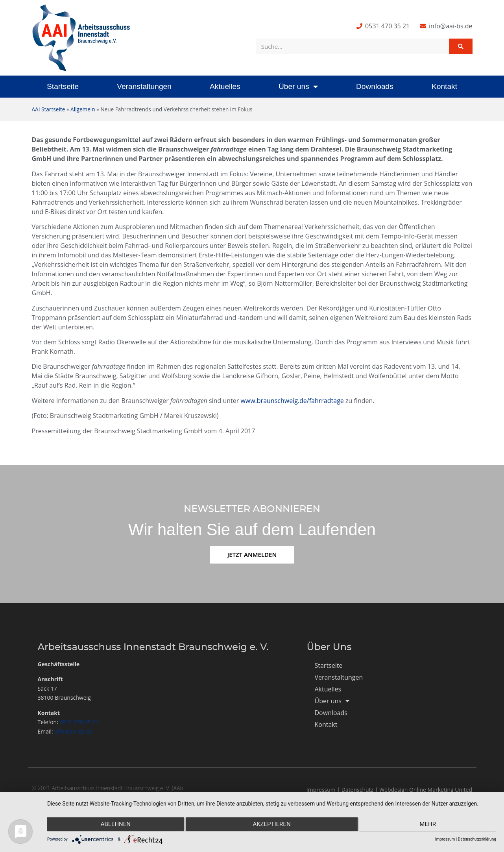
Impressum (321, 790)
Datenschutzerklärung (477, 839)
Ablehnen (114, 825)
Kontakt (444, 86)
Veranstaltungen (144, 86)
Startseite (63, 86)
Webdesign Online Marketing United (426, 790)
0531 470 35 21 (79, 722)
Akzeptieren (271, 825)
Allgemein (83, 109)
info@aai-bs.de (73, 731)
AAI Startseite (49, 109)
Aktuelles (225, 86)
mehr (429, 825)
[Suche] (461, 46)
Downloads (375, 86)
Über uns (298, 86)
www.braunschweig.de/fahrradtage (292, 401)
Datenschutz (357, 790)
